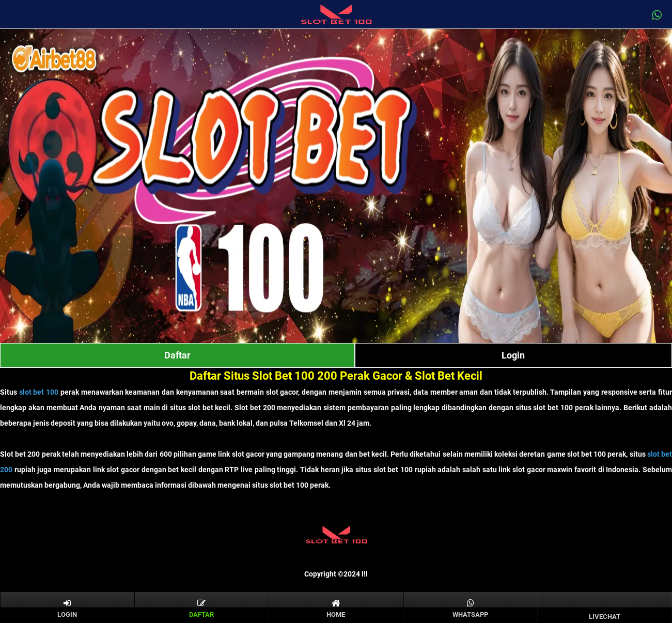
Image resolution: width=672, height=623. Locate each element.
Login (513, 355)
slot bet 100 (39, 392)
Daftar (177, 355)
